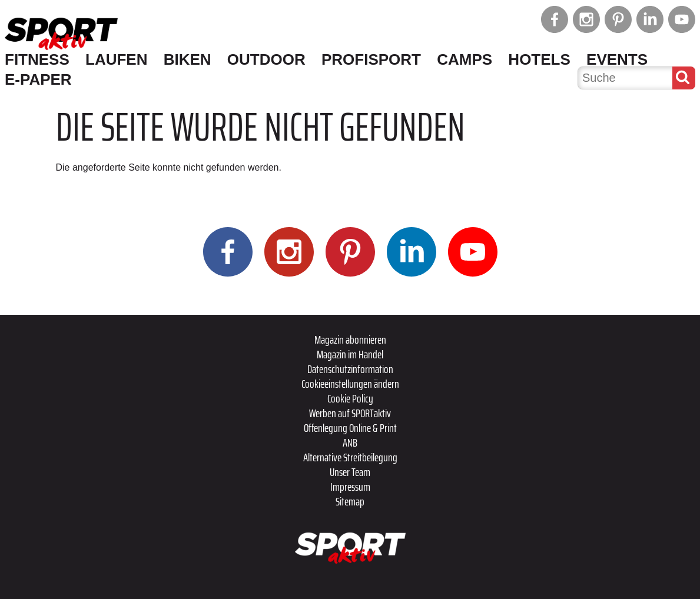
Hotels (539, 59)
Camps (465, 59)
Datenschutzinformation (350, 369)
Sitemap (350, 501)
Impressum (350, 487)
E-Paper (38, 79)
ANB (350, 442)
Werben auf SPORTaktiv (350, 413)
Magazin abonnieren (350, 340)
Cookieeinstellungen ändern (350, 384)
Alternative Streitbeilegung (350, 457)
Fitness (37, 59)
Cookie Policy (350, 398)
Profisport (371, 59)
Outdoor (266, 59)
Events (617, 59)
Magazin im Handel (350, 354)
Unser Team (350, 472)
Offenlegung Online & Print (350, 428)
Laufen (116, 59)
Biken (188, 59)
